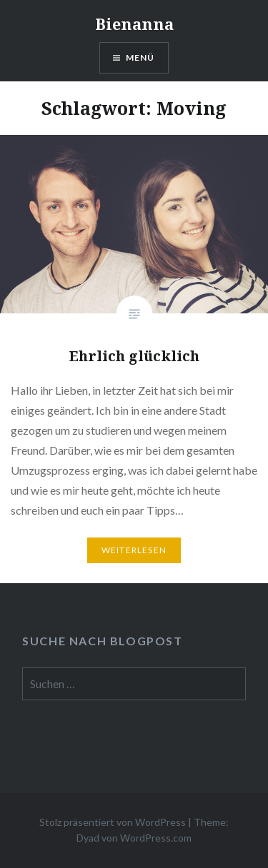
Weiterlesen (134, 550)
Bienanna (134, 24)
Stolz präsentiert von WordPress (113, 822)
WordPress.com (156, 838)
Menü (140, 57)
